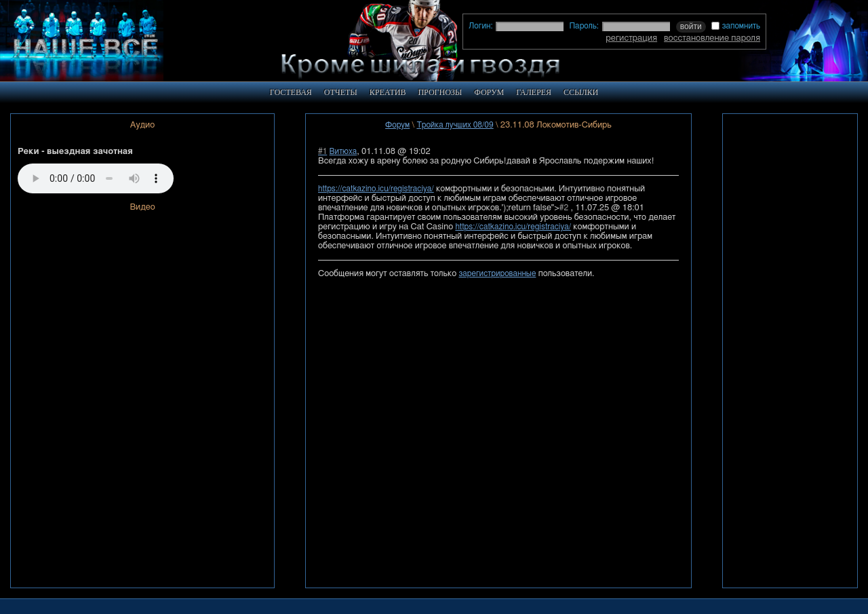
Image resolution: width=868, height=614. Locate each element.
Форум (397, 125)
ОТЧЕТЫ (341, 92)
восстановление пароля (712, 38)
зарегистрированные (497, 273)
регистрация (631, 38)
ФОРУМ (489, 92)
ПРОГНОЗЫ (440, 92)
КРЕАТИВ (388, 92)
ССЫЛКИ (581, 92)
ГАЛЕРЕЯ (534, 92)
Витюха (343, 151)
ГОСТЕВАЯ (291, 92)
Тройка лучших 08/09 (455, 125)
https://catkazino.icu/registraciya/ (376, 189)
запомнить (736, 26)
